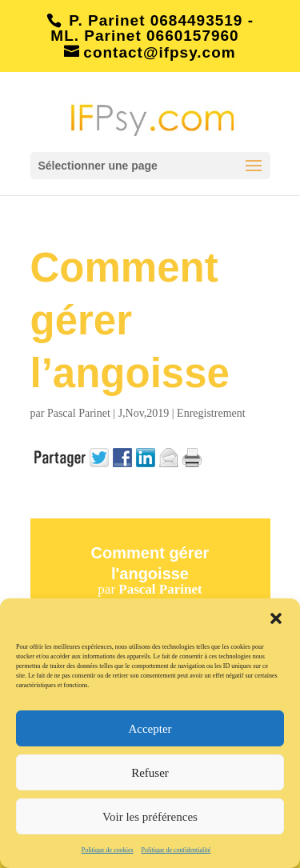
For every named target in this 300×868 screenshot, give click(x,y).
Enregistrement (211, 413)
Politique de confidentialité (176, 850)
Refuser (150, 773)
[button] (276, 618)
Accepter (150, 729)
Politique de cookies (108, 850)
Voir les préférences (150, 817)
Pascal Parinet (79, 413)
